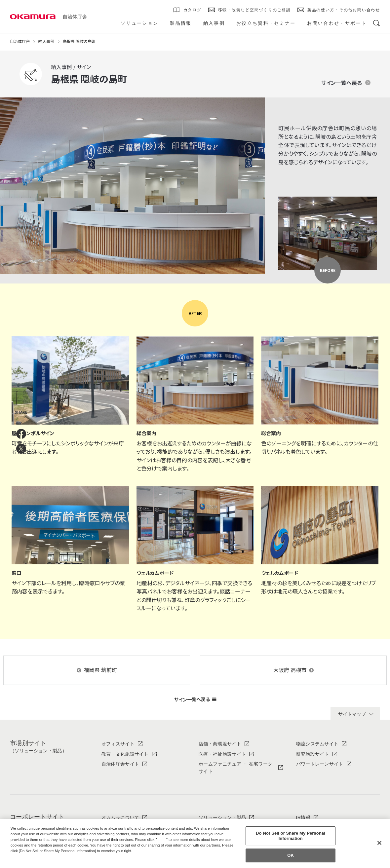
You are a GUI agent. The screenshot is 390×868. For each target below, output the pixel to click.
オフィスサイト (118, 744)
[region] (195, 844)
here (162, 840)
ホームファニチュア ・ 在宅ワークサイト (235, 768)
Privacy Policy (25, 856)
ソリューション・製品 (222, 817)
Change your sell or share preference (45, 862)
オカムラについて (120, 817)
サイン (195, 699)
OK (291, 856)
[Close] (379, 843)
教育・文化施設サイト (125, 754)
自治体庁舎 (75, 17)
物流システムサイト (317, 744)
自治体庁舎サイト (120, 764)
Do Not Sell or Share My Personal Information (291, 836)
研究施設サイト (313, 754)
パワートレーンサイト (320, 764)
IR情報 (303, 817)
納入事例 (46, 41)
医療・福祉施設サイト (222, 754)
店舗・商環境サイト (220, 744)
